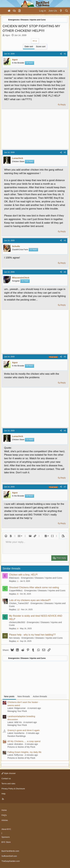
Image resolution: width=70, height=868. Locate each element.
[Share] (61, 54)
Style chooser (9, 773)
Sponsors (6, 837)
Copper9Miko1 (16, 591)
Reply (63, 105)
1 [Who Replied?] (18, 581)
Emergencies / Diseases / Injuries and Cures (42, 578)
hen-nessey (14, 638)
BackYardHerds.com (10, 851)
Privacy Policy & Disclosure (13, 789)
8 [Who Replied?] (18, 594)
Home (4, 810)
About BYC (6, 829)
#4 (65, 272)
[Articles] (19, 11)
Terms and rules (8, 784)
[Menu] (4, 11)
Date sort (29, 46)
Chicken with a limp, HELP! (23, 575)
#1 (65, 54)
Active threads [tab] (40, 696)
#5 (65, 357)
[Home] (9, 11)
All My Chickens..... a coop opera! (24, 741)
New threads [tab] (24, 696)
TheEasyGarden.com (11, 861)
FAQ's (4, 815)
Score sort (41, 46)
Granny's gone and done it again (23, 730)
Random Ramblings (17, 736)
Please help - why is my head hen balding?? (32, 635)
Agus (8, 35)
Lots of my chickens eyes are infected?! (30, 600)
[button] (6, 536)
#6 (65, 431)
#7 (65, 487)
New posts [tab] (9, 696)
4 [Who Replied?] (18, 629)
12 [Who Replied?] (18, 610)
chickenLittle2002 (17, 622)
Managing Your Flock (17, 711)
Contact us (6, 778)
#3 (65, 241)
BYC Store (6, 842)
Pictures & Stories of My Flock (21, 747)
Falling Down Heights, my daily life (24, 752)
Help (3, 794)
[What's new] (61, 11)
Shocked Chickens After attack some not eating (34, 587)
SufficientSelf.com (9, 856)
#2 (65, 152)
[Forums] (14, 11)
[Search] (67, 11)
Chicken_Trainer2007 (19, 603)
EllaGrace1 (14, 578)
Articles (5, 820)
